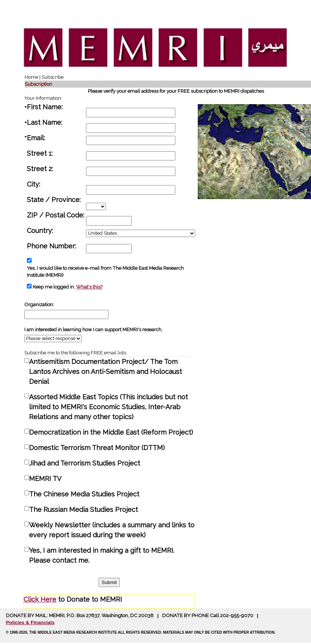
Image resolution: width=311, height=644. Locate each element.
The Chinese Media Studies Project (84, 494)
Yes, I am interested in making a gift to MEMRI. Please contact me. (102, 555)
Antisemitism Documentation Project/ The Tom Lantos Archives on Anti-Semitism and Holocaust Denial (106, 371)
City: (34, 184)
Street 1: (41, 153)
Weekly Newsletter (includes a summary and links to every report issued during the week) (112, 530)
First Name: (46, 107)
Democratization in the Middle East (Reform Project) (111, 432)
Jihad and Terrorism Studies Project (85, 463)
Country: (41, 231)
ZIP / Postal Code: (56, 215)
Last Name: (45, 122)
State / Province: (55, 200)
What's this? (89, 287)
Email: (37, 138)
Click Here (40, 599)
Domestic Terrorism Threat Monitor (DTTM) (97, 448)
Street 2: (41, 169)
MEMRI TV (45, 479)
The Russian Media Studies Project (83, 509)
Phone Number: (52, 246)
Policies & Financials (30, 622)
